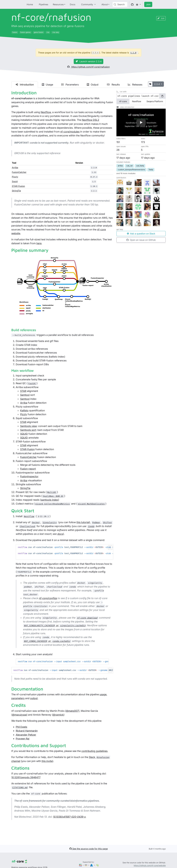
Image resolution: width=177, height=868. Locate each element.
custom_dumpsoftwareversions (131, 170)
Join (148, 4)
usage (103, 694)
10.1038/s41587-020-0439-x (69, 817)
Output (93, 85)
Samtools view (28, 426)
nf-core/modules (70, 132)
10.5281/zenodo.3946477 (26, 777)
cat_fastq (140, 166)
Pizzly (15, 177)
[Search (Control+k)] (120, 4)
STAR (23, 391)
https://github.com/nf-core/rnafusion (88, 67)
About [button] (105, 4)
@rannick (58, 715)
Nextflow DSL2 (91, 120)
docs (60, 534)
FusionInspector (29, 476)
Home (30, 4)
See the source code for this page (89, 849)
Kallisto (24, 410)
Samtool (25, 395)
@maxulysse (19, 715)
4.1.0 (133, 53)
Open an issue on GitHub (141, 240)
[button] (110, 548)
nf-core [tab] (123, 101)
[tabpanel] (141, 96)
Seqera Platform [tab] (155, 101)
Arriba (15, 168)
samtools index (50, 500)
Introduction (25, 85)
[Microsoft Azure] (92, 865)
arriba (120, 166)
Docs (73, 4)
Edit (161, 18)
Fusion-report (28, 469)
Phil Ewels (21, 727)
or (55, 625)
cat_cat (129, 166)
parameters (18, 698)
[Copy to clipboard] (162, 96)
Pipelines (43, 4)
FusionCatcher (19, 172)
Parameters (70, 85)
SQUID (24, 434)
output (34, 698)
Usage (47, 85)
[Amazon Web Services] (86, 865)
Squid (15, 181)
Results (113, 85)
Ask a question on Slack (141, 234)
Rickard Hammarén (27, 731)
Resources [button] (58, 4)
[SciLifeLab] (97, 865)
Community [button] (87, 4)
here (39, 243)
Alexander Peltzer (26, 735)
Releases (135, 85)
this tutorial (83, 522)
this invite (47, 761)
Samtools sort (28, 430)
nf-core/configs (48, 598)
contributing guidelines (94, 751)
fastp (151, 170)
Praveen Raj (23, 739)
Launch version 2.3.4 (88, 61)
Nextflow (46, 112)
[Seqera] (81, 865)
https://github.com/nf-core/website (150, 865)
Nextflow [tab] (137, 101)
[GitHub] (132, 4)
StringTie (16, 191)
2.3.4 (157, 84)
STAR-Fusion (18, 186)
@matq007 (72, 711)
